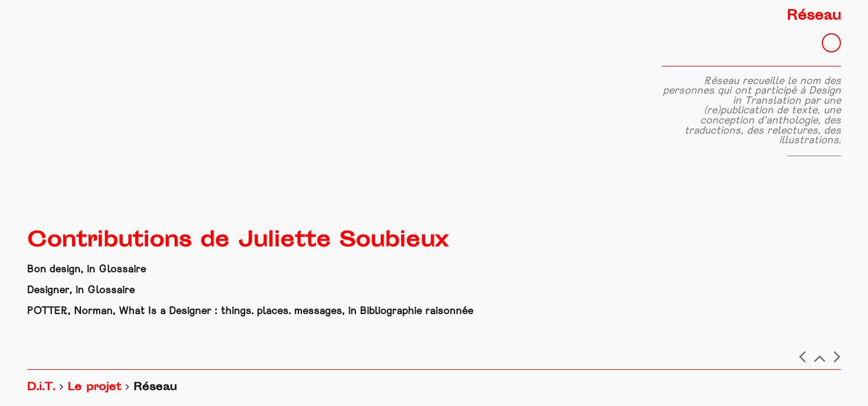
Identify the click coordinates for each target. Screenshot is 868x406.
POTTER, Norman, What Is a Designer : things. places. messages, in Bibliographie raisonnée (250, 312)
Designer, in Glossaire (81, 291)
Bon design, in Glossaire (86, 270)
